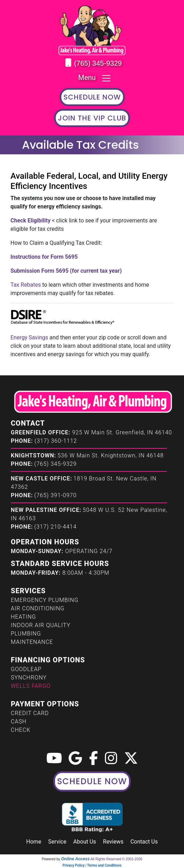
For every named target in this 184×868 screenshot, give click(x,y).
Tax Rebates (26, 285)
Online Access (75, 859)
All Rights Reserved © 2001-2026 (117, 859)
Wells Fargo (31, 686)
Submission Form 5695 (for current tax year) (66, 271)
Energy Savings (29, 337)
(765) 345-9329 (98, 63)
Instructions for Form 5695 (44, 257)
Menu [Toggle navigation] (95, 78)
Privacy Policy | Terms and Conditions (92, 865)
